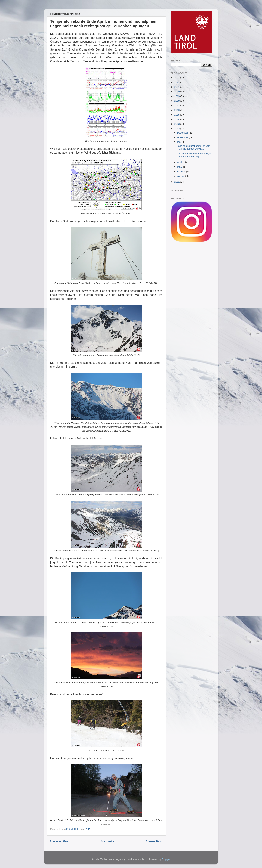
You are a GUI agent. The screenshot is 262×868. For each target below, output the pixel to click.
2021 (177, 87)
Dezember (183, 133)
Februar (182, 171)
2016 (177, 110)
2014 (177, 119)
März (180, 167)
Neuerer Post (60, 841)
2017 (177, 105)
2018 (177, 101)
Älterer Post (154, 841)
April (180, 162)
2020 (177, 92)
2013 (177, 124)
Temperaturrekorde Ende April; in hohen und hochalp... (194, 155)
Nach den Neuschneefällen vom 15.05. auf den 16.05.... (193, 147)
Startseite (107, 841)
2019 (177, 96)
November (183, 137)
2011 (177, 182)
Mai (180, 142)
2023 (177, 78)
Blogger (166, 859)
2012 (177, 129)
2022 (177, 82)
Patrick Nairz (73, 829)
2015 (177, 115)
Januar (181, 176)
